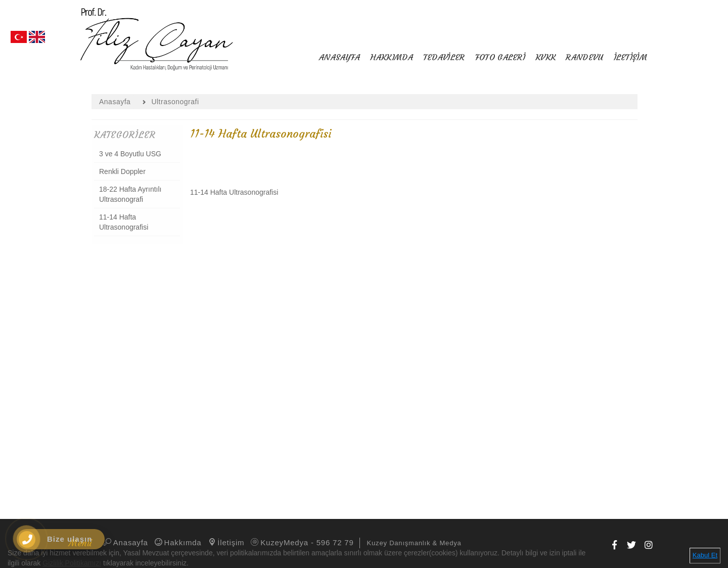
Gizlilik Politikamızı (72, 563)
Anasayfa (125, 542)
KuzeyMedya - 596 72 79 (301, 542)
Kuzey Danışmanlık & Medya (414, 543)
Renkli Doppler (122, 171)
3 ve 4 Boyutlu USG (130, 154)
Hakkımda (177, 542)
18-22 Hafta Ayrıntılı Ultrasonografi (130, 194)
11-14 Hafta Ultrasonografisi (124, 222)
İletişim (226, 542)
